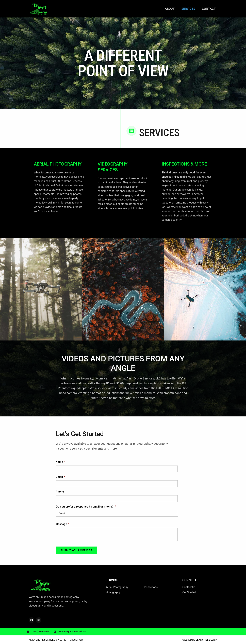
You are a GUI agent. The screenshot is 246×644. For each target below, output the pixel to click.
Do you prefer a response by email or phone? (86, 507)
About (170, 9)
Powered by (199, 640)
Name (61, 462)
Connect (189, 580)
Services (188, 9)
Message (63, 524)
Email (61, 477)
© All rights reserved (56, 640)
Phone (60, 492)
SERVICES (112, 580)
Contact (209, 9)
